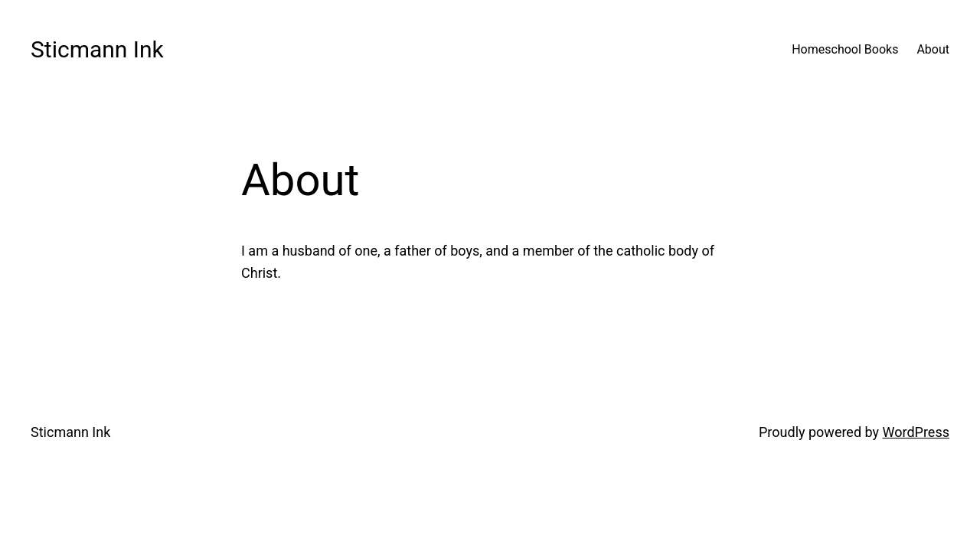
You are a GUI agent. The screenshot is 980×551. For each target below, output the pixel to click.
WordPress (916, 432)
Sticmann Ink (97, 49)
